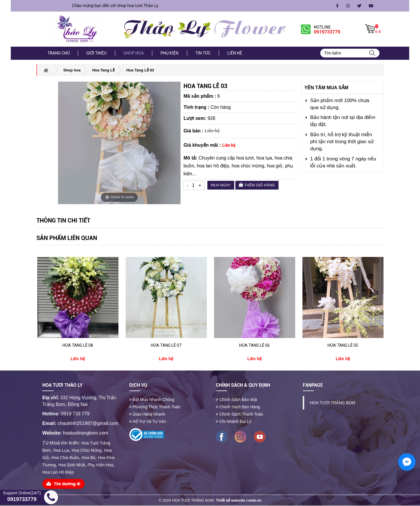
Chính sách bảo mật (237, 400)
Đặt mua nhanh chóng (152, 400)
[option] (78, 309)
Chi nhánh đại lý (234, 421)
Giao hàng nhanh (147, 414)
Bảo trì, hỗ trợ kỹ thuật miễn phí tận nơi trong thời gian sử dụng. (342, 142)
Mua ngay (221, 185)
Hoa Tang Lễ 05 (343, 345)
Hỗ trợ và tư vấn (148, 421)
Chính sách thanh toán (239, 414)
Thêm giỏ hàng (257, 185)
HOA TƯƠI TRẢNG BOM (333, 403)
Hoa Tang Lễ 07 (166, 345)
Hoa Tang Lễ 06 (254, 345)
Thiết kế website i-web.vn (239, 500)
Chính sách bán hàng (238, 407)
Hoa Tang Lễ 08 (78, 345)
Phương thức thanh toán (155, 407)
